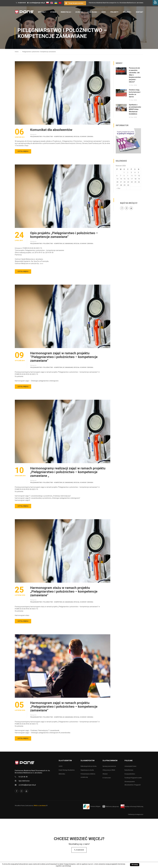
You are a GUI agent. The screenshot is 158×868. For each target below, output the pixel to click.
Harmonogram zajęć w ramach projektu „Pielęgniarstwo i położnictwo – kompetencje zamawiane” (64, 707)
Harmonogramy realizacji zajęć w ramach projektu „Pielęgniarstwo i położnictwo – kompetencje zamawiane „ (68, 472)
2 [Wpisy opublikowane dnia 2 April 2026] (128, 172)
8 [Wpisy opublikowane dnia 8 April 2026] (124, 176)
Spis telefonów (24, 781)
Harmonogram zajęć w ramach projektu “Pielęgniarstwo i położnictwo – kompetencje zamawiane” (64, 357)
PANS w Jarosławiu (40, 806)
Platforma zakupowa (111, 807)
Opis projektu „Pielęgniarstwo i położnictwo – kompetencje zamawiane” (64, 235)
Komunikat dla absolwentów (51, 130)
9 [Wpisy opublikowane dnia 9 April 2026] (128, 176)
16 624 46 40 (22, 3)
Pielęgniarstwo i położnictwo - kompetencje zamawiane (52, 137)
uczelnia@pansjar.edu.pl (37, 3)
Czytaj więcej (23, 151)
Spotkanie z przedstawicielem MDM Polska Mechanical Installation (135, 109)
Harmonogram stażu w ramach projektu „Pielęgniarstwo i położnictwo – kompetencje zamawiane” (64, 591)
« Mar (118, 188)
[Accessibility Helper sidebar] (155, 3)
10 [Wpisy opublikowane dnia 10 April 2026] (132, 176)
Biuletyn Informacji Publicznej (132, 807)
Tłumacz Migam (95, 807)
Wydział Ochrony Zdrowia (83, 137)
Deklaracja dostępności (136, 814)
